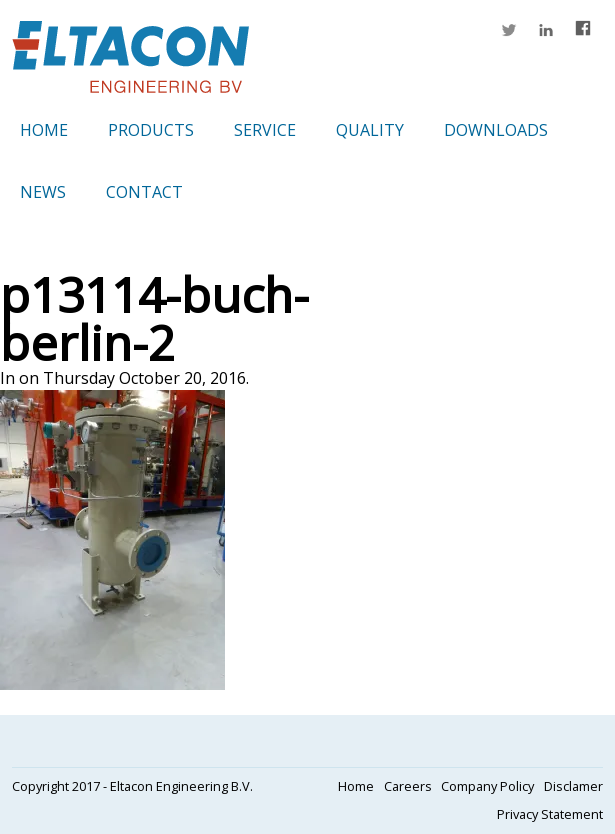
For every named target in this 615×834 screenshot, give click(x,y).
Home (44, 130)
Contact (144, 192)
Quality (370, 130)
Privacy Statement (550, 814)
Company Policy (487, 786)
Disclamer (573, 786)
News (43, 192)
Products (151, 130)
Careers (408, 786)
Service (265, 130)
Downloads (496, 130)
